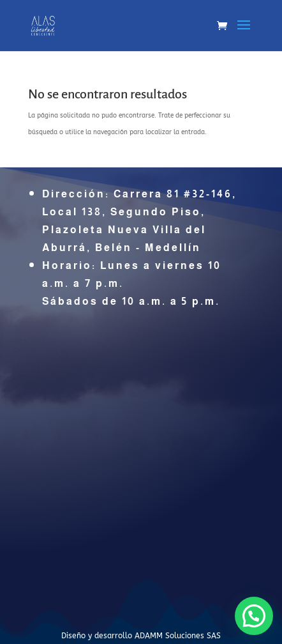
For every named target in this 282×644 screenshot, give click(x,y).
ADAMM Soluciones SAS (178, 636)
